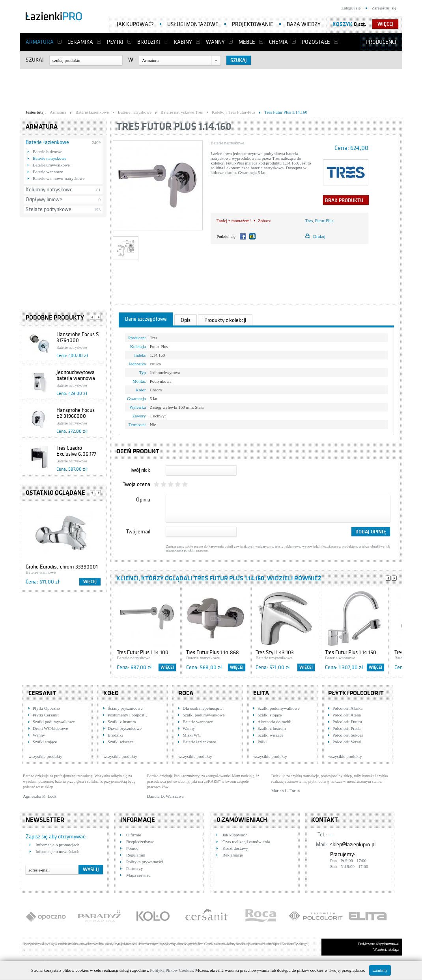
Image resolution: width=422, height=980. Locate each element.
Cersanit (42, 693)
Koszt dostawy (235, 848)
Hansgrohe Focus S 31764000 (78, 337)
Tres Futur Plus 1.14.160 (174, 126)
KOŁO (111, 693)
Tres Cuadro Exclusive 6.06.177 (76, 451)
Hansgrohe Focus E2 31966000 (76, 413)
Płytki (115, 42)
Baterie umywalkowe (51, 165)
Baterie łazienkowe (47, 142)
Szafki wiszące (121, 742)
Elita (261, 693)
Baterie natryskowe (49, 158)
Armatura (40, 42)
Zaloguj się (351, 8)
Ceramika (80, 42)
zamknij (380, 970)
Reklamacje (233, 855)
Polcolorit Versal (347, 742)
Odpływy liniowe (44, 199)
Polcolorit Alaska (347, 708)
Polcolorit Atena (347, 715)
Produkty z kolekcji (225, 320)
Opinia (143, 500)
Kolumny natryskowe (49, 190)
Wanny (215, 42)
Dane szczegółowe (146, 319)
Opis (186, 320)
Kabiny (183, 42)
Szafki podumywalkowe (54, 722)
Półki (262, 742)
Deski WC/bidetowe (50, 728)
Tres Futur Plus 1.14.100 (143, 652)
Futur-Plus (324, 221)
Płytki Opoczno (46, 708)
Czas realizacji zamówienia (246, 842)
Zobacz (264, 221)
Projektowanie (253, 24)
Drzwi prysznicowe (125, 728)
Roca (186, 693)
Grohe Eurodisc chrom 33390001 (62, 567)
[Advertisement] (211, 87)
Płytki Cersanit (46, 715)
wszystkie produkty (45, 756)
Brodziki (149, 42)
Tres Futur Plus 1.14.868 (213, 652)
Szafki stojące (45, 742)
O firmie (134, 835)
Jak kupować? (135, 24)
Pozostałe (316, 42)
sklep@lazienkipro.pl (353, 844)
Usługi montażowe (193, 24)
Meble (247, 42)
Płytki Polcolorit (356, 693)
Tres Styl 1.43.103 (275, 652)
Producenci (381, 42)
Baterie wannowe (48, 172)
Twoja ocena (136, 484)
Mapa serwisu (138, 875)
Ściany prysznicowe (125, 708)
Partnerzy (134, 868)
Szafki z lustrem (122, 722)
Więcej (90, 582)
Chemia (278, 42)
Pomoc (132, 848)
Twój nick (140, 470)
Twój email (138, 532)
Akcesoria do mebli (274, 722)
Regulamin (136, 855)
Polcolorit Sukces (348, 735)
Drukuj (319, 236)
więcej (386, 24)
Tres (309, 221)
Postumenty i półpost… (128, 715)
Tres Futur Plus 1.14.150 (351, 652)
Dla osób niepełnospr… (203, 708)
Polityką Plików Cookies (171, 970)
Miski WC (192, 735)
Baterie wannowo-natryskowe (59, 178)
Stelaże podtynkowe (49, 209)
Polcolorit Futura (347, 722)
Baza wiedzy (304, 24)
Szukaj (35, 60)
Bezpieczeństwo (140, 842)
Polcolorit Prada (346, 728)
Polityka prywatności (145, 862)
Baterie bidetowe (48, 151)
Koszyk (343, 24)
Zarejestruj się (384, 8)
